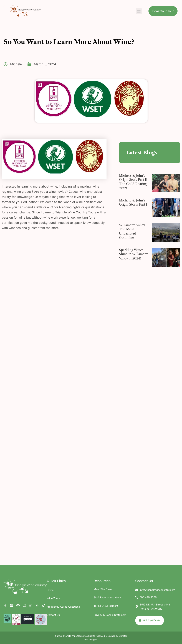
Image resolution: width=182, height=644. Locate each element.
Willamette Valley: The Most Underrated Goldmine (132, 231)
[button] (139, 11)
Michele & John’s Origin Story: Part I (133, 202)
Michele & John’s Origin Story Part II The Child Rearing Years (133, 182)
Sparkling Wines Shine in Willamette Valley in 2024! (134, 254)
